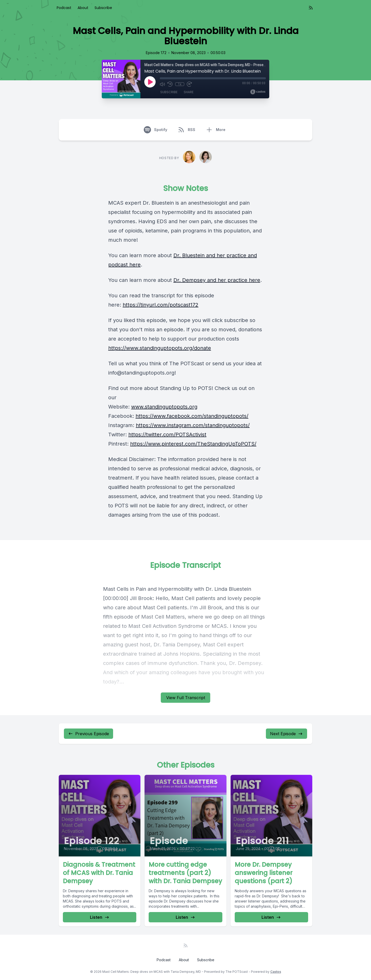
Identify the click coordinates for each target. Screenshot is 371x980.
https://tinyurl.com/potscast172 (161, 305)
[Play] (150, 82)
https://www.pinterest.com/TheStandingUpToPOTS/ (193, 444)
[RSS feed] (311, 8)
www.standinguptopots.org (164, 407)
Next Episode (286, 734)
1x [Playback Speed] (179, 84)
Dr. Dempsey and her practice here (217, 280)
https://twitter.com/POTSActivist (167, 435)
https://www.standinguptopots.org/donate (160, 348)
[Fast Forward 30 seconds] (189, 84)
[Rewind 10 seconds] (170, 84)
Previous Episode (88, 734)
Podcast (64, 8)
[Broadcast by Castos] (258, 92)
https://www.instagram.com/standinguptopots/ (193, 425)
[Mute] (162, 84)
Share (189, 93)
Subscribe (103, 8)
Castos (276, 972)
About (83, 8)
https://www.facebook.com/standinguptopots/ (192, 416)
